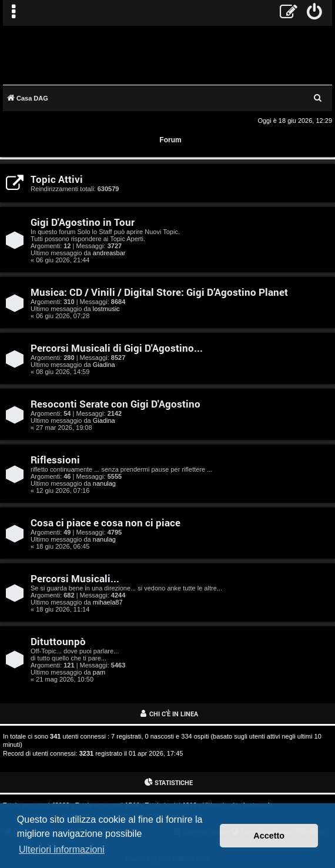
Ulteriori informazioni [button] (62, 849)
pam (99, 672)
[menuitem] (315, 13)
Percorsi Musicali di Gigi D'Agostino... (117, 348)
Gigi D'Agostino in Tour (83, 222)
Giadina (104, 365)
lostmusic (106, 309)
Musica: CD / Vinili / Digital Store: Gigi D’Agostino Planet (159, 292)
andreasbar (109, 253)
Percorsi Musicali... (75, 578)
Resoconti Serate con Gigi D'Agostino (115, 404)
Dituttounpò (58, 641)
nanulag (104, 483)
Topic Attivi (57, 179)
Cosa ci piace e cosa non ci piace (105, 523)
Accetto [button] (269, 836)
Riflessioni (55, 460)
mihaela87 (108, 602)
